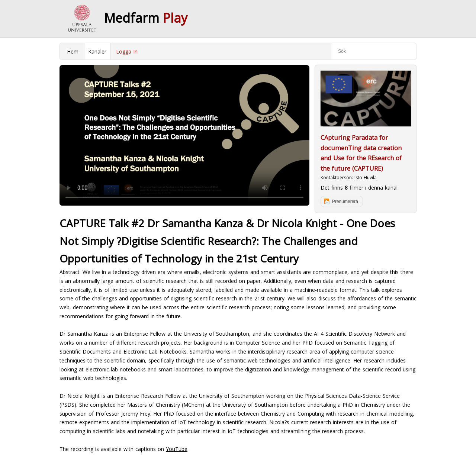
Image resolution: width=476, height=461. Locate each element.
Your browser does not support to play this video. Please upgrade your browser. (184, 135)
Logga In (127, 51)
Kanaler (97, 51)
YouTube (177, 449)
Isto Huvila (366, 178)
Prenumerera (345, 202)
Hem (73, 51)
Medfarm (146, 18)
